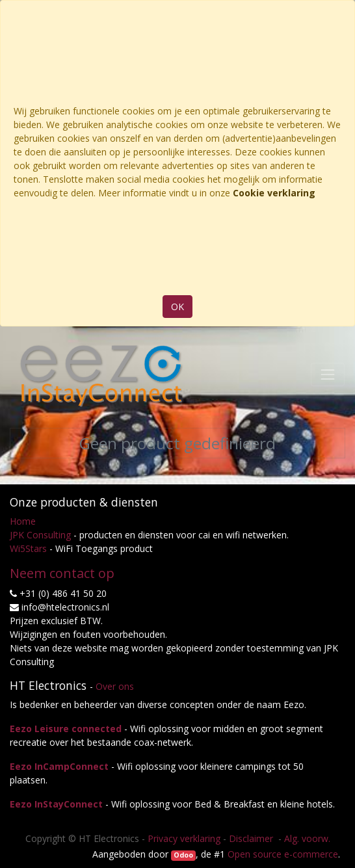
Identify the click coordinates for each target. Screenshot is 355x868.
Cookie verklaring (274, 193)
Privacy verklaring (184, 838)
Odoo (183, 855)
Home (23, 521)
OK (177, 307)
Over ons (115, 686)
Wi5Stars (28, 548)
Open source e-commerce (283, 854)
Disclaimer (252, 838)
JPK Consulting (40, 535)
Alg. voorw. (307, 838)
